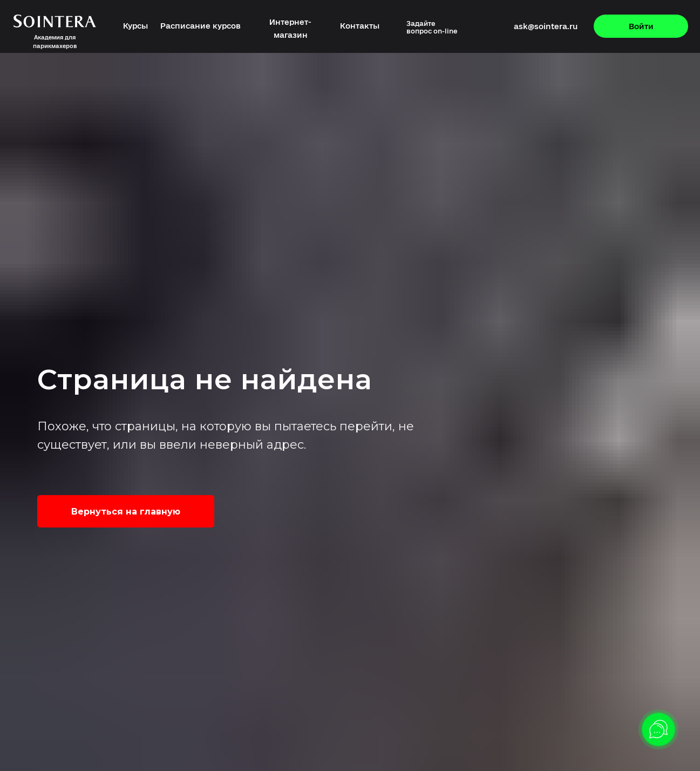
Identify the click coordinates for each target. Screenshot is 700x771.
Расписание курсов (201, 26)
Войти (641, 26)
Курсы (135, 26)
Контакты (360, 26)
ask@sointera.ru (546, 26)
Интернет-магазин (290, 28)
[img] (470, 27)
